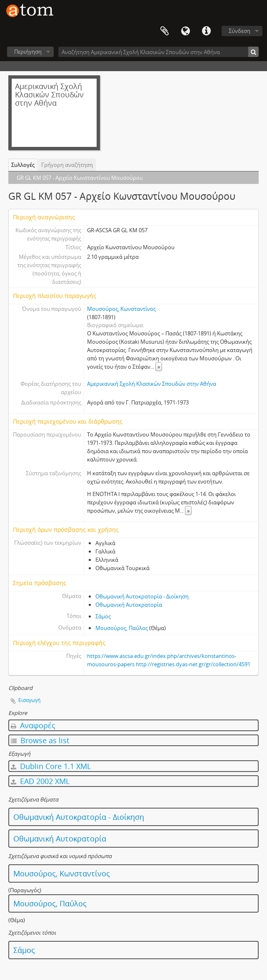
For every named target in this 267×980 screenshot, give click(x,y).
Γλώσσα (185, 31)
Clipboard (165, 31)
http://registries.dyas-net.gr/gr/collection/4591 (193, 664)
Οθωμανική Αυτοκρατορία (129, 605)
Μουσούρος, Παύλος (122, 628)
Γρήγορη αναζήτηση (67, 165)
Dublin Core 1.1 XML (51, 766)
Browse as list (40, 740)
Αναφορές (33, 725)
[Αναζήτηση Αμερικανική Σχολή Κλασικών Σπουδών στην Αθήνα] (158, 52)
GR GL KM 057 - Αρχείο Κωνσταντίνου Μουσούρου (80, 178)
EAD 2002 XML (40, 781)
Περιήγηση (28, 52)
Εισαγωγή (29, 700)
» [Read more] (159, 367)
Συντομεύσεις (206, 31)
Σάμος (103, 616)
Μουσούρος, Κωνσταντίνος (121, 309)
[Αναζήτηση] (253, 52)
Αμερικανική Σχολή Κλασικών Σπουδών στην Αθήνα (152, 384)
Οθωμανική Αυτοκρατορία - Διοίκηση (142, 596)
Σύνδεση (240, 31)
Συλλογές (23, 165)
